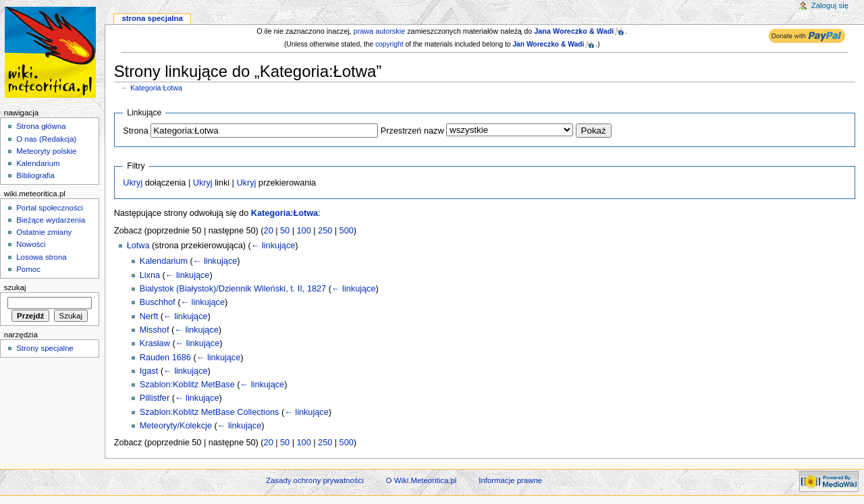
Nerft (149, 316)
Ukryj (133, 183)
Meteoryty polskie (46, 151)
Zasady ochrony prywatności (315, 480)
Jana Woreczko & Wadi (574, 31)
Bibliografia (35, 175)
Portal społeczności (50, 208)
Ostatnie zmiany (44, 232)
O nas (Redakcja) (46, 139)
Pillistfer (155, 398)
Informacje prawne (510, 480)
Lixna (150, 275)
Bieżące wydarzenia (51, 220)
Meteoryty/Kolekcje (176, 426)
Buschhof (158, 302)
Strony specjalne (45, 348)
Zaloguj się (830, 5)
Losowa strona (42, 257)
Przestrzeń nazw (412, 131)
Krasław (155, 343)
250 (325, 231)
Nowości (31, 244)
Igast (149, 371)
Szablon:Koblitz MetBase (187, 385)
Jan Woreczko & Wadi (548, 44)
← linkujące (273, 246)
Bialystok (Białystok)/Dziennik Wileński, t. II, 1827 (233, 289)
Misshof (155, 330)
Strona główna (41, 126)
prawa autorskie (380, 31)
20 (269, 231)
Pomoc (28, 269)
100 (304, 231)
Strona (135, 131)
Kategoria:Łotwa (156, 88)
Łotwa (138, 246)
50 (285, 231)
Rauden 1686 (165, 358)
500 (347, 231)
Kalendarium (164, 261)
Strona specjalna (152, 18)
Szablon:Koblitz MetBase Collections (210, 412)
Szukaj (15, 287)
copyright (389, 44)
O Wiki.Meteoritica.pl (422, 480)
